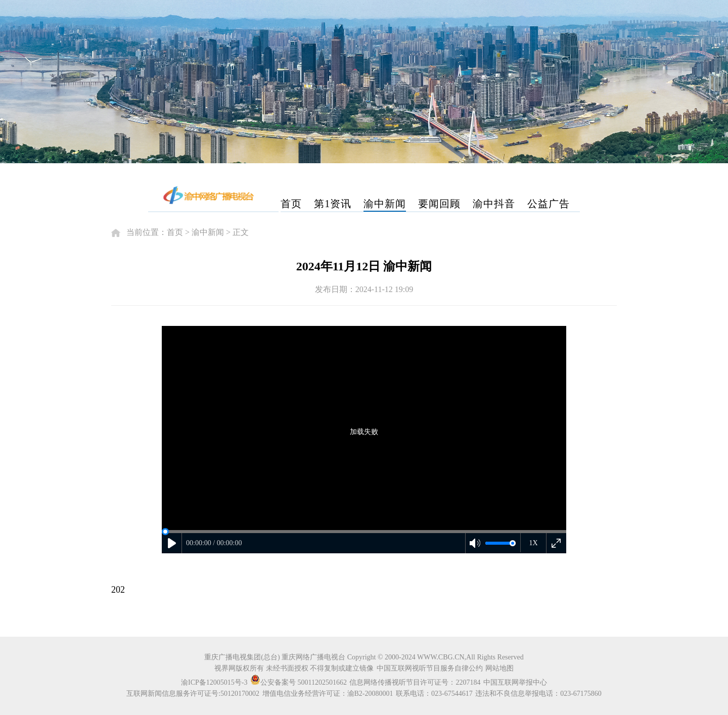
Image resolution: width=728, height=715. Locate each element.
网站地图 (499, 668)
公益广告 (549, 204)
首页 (291, 204)
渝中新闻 (385, 204)
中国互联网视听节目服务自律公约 (430, 668)
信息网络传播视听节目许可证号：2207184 (415, 682)
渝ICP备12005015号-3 (214, 682)
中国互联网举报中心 (515, 682)
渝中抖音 (494, 204)
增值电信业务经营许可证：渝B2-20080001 (328, 694)
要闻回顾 (439, 204)
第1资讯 (333, 204)
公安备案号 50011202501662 (299, 682)
